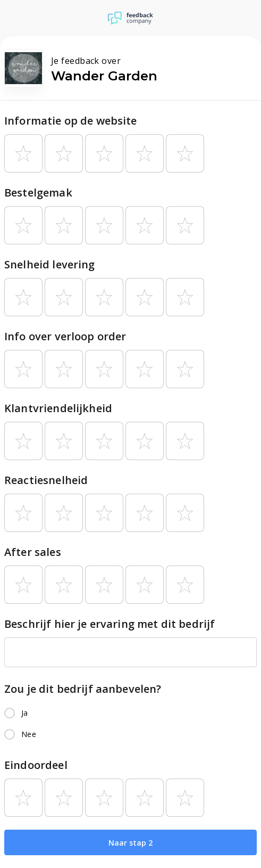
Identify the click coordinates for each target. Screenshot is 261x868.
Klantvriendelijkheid (58, 408)
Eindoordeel (36, 765)
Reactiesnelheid (46, 480)
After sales (33, 552)
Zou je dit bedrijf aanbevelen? (83, 689)
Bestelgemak (38, 193)
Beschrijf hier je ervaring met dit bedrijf (110, 624)
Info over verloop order (65, 336)
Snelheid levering (50, 264)
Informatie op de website (71, 121)
